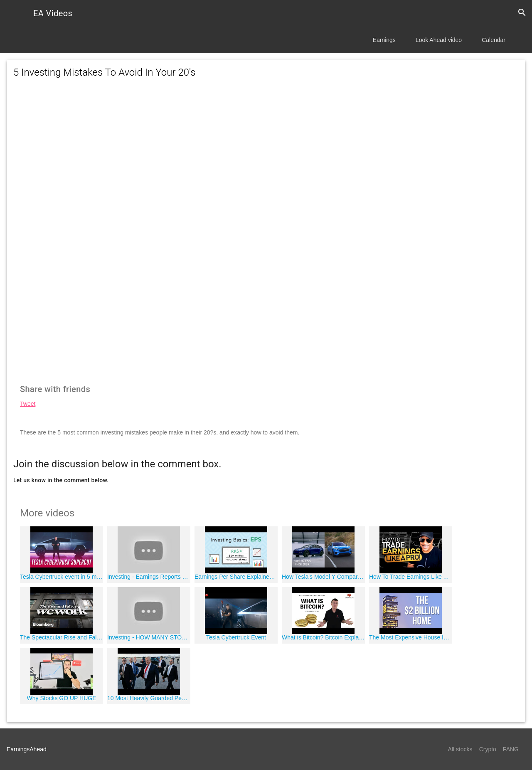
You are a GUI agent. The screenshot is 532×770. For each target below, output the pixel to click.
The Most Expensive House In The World (411, 637)
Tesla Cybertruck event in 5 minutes (62, 577)
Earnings (384, 40)
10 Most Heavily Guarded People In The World (149, 698)
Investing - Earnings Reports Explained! (149, 577)
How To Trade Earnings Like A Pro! (411, 577)
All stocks (460, 749)
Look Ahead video (439, 40)
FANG (511, 749)
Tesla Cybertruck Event (236, 637)
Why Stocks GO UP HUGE (62, 698)
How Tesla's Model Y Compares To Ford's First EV (323, 577)
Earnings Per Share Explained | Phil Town (236, 577)
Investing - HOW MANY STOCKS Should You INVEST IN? (149, 637)
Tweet (28, 404)
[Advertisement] (266, 160)
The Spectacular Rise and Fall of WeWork (62, 637)
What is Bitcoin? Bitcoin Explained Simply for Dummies (323, 637)
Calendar (494, 40)
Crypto (488, 749)
